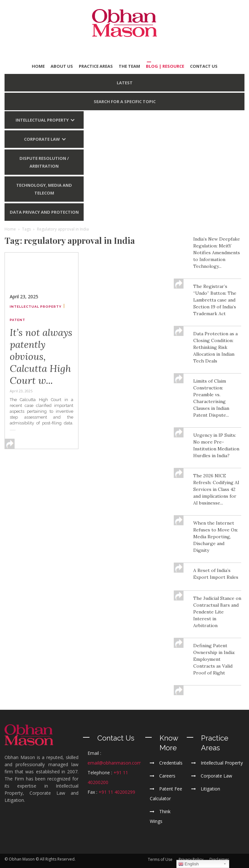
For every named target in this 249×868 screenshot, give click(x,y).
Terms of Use (160, 859)
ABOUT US (62, 66)
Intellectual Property (42, 120)
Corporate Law (42, 139)
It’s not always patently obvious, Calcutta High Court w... (41, 356)
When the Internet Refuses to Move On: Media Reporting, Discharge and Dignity (216, 537)
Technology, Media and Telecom (44, 189)
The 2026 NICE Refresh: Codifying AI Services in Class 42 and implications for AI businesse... (216, 489)
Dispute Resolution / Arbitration (44, 162)
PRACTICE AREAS (96, 66)
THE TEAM (129, 66)
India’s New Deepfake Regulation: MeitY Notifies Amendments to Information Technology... (217, 253)
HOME (38, 66)
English (189, 864)
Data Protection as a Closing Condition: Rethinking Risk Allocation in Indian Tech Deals (215, 347)
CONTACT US (204, 66)
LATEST (125, 83)
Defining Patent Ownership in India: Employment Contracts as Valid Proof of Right (214, 659)
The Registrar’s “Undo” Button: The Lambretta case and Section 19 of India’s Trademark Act (215, 300)
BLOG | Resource (165, 66)
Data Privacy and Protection (44, 212)
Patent (18, 320)
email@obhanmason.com (114, 763)
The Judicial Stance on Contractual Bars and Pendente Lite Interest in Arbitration (217, 612)
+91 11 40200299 (117, 792)
